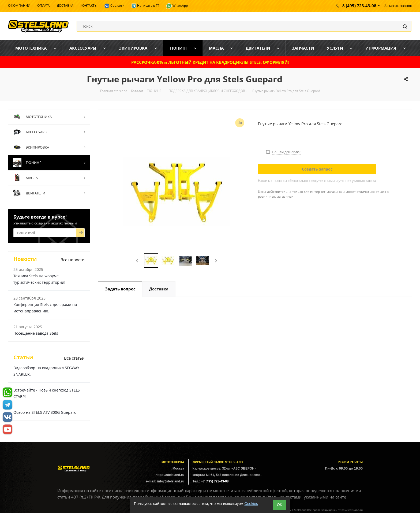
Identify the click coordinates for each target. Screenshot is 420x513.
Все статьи (74, 358)
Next (216, 261)
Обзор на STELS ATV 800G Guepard (45, 412)
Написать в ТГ (145, 6)
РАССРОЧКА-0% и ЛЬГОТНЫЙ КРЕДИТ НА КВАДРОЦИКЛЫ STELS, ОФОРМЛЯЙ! (210, 62)
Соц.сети (114, 6)
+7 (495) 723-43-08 (215, 481)
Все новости (73, 260)
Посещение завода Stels (36, 333)
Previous (138, 261)
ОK (280, 505)
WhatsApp (177, 6)
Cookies (251, 504)
